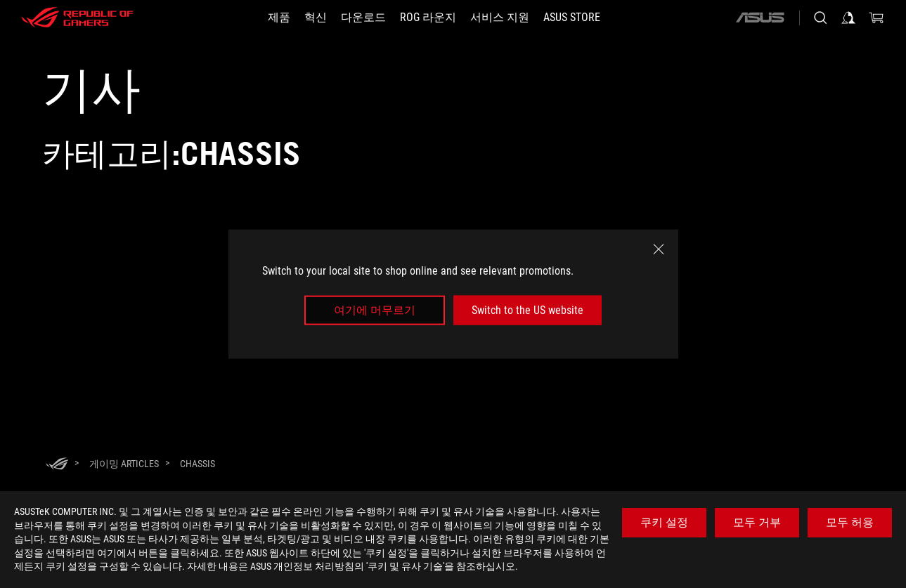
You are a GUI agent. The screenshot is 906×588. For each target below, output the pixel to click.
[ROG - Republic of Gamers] (77, 18)
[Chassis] (198, 464)
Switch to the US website (528, 310)
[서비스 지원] (500, 18)
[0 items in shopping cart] (876, 18)
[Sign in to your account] (848, 18)
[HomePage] (57, 465)
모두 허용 (850, 522)
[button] (279, 18)
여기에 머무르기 (375, 310)
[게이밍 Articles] (124, 464)
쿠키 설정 (664, 522)
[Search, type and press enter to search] (820, 18)
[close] (659, 249)
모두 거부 (757, 522)
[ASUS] (760, 18)
